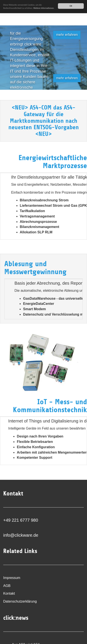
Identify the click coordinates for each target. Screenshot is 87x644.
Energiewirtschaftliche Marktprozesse (53, 162)
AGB (7, 586)
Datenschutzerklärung (20, 601)
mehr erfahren (67, 35)
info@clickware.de (21, 535)
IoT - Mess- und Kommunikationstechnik (50, 406)
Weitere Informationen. (44, 8)
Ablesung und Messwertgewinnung (35, 268)
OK (71, 6)
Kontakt (9, 593)
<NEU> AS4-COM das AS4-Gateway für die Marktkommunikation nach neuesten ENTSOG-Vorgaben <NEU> (44, 121)
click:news (16, 618)
